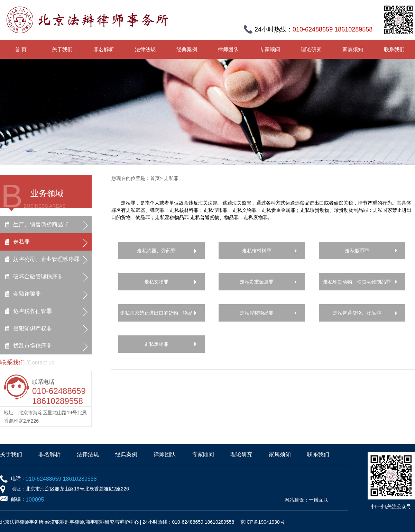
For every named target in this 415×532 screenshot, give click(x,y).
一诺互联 (319, 500)
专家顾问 (270, 49)
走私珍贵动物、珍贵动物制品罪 (357, 282)
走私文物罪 (156, 282)
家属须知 (353, 49)
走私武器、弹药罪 (156, 251)
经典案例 (187, 49)
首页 (155, 178)
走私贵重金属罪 (257, 282)
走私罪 (21, 242)
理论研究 (311, 49)
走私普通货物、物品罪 (357, 313)
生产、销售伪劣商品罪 (41, 224)
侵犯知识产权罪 (33, 328)
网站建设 (294, 500)
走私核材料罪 (257, 251)
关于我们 (62, 49)
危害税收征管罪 (33, 311)
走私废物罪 (156, 344)
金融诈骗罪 (27, 294)
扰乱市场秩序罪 (33, 346)
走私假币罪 (357, 251)
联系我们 (394, 49)
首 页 (21, 49)
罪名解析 (104, 49)
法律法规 (145, 49)
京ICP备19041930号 (262, 522)
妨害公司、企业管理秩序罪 (46, 259)
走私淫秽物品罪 (257, 313)
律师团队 (228, 49)
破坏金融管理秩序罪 (38, 276)
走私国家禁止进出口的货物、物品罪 (156, 316)
